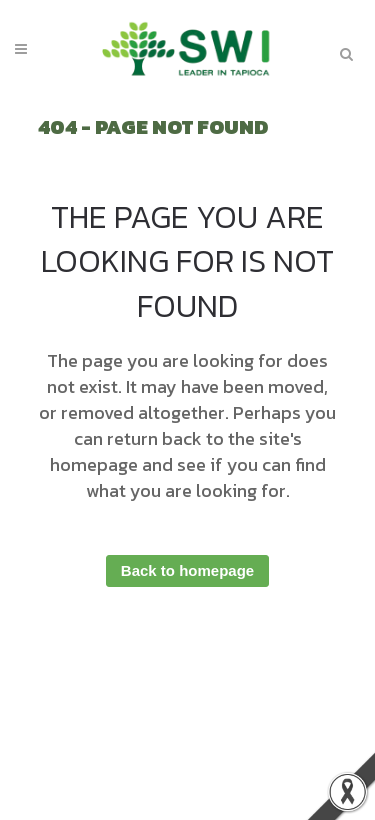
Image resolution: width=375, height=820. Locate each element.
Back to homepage (187, 570)
